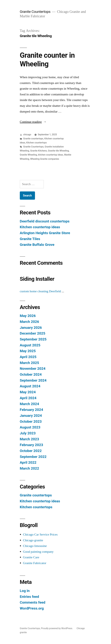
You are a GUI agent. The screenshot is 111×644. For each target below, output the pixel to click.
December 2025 (33, 333)
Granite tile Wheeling (58, 151)
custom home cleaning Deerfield (40, 291)
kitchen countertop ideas (51, 155)
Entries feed (29, 597)
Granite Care (31, 557)
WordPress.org (32, 608)
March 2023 (29, 439)
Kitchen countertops (36, 143)
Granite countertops (33, 139)
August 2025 (30, 345)
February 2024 (31, 410)
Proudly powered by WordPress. (57, 628)
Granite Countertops (35, 12)
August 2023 (30, 427)
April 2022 (28, 462)
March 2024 (29, 404)
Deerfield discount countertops (45, 221)
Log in (25, 591)
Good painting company (38, 552)
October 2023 (31, 421)
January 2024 (31, 416)
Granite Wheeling (28, 155)
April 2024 (28, 398)
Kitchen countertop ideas (40, 227)
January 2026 (31, 328)
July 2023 (28, 433)
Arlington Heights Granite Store (45, 233)
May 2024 (28, 392)
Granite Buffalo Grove (37, 245)
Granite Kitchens (39, 151)
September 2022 (33, 457)
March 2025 (29, 363)
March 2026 (29, 322)
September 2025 (33, 339)
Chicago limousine (35, 546)
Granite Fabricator (35, 563)
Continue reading (33, 122)
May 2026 (28, 316)
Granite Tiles (30, 239)
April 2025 (28, 357)
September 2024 (33, 380)
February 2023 (31, 445)
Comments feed (33, 602)
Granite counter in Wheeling (47, 60)
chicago (27, 135)
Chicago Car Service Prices (40, 535)
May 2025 (28, 351)
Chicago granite (33, 540)
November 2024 (33, 369)
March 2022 (29, 468)
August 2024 (30, 386)
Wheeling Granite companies (45, 159)
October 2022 (31, 451)
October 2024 (31, 374)
